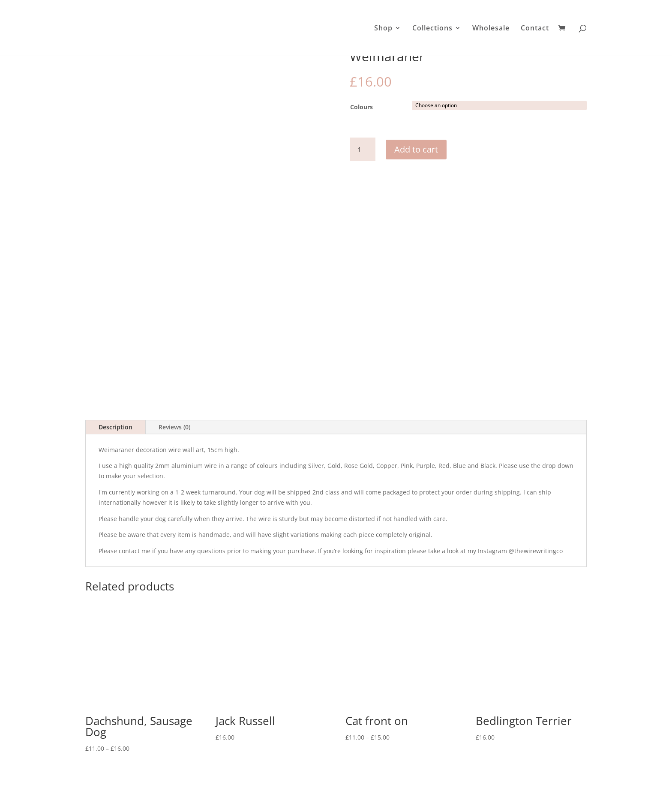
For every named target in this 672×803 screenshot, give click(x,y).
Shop (383, 29)
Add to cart (416, 149)
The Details (258, 783)
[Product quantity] (363, 150)
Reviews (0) (174, 385)
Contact (535, 29)
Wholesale (491, 29)
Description (115, 385)
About (328, 783)
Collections (432, 29)
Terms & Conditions (418, 783)
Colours (361, 107)
